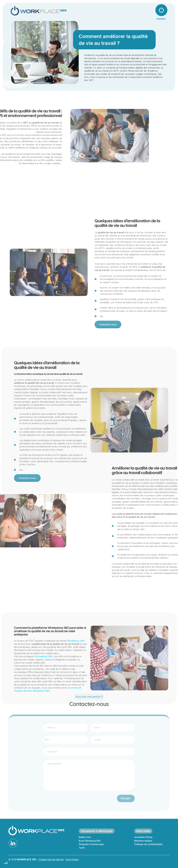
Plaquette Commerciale (91, 844)
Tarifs (82, 848)
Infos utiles (143, 831)
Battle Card (85, 837)
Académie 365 (44, 698)
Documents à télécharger (97, 831)
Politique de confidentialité (148, 844)
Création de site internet (51, 859)
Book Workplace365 (90, 841)
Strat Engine (72, 859)
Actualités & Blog (143, 837)
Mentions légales (143, 841)
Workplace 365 (76, 682)
